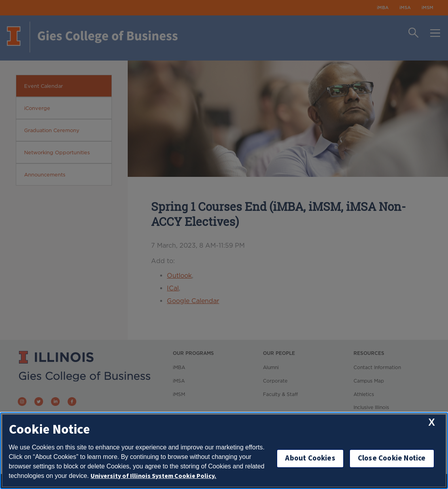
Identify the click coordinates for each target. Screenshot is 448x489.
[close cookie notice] (432, 422)
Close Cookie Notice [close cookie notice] (392, 458)
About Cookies (310, 458)
